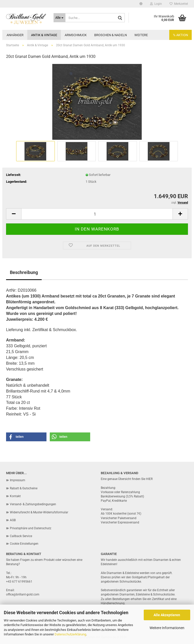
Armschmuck (76, 35)
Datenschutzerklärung (70, 634)
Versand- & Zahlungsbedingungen (33, 504)
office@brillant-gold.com (23, 594)
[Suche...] (60, 18)
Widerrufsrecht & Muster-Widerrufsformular (39, 512)
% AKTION (180, 35)
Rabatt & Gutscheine (24, 488)
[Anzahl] (97, 214)
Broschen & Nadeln (111, 35)
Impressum (18, 480)
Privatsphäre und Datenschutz (31, 528)
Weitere (141, 35)
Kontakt (15, 496)
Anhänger (15, 35)
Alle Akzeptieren (167, 615)
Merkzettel (179, 4)
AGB (13, 520)
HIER (149, 479)
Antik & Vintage (44, 35)
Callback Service (21, 536)
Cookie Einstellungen (24, 544)
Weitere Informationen (167, 628)
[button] (141, 4)
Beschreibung (24, 272)
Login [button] (156, 4)
